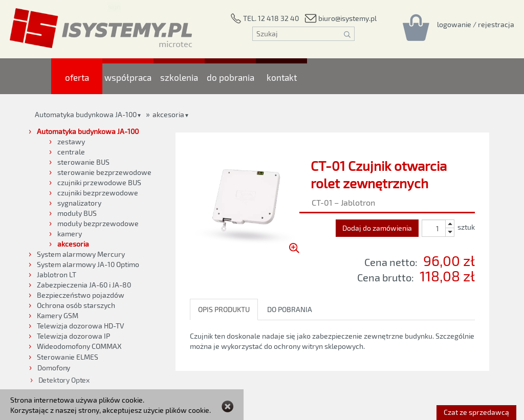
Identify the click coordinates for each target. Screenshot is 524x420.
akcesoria (168, 114)
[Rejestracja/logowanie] (476, 24)
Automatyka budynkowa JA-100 (86, 114)
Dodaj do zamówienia (377, 228)
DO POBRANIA (290, 309)
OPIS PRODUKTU (224, 309)
